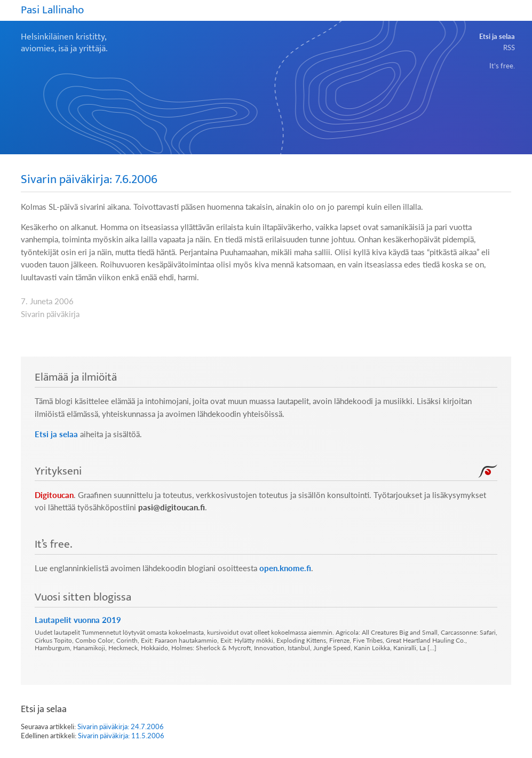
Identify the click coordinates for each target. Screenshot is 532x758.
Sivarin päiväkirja (50, 314)
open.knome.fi (285, 568)
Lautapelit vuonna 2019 (78, 620)
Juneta (41, 301)
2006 (64, 301)
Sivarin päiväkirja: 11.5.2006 (121, 736)
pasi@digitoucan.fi (172, 507)
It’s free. (502, 66)
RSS (509, 48)
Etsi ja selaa (497, 36)
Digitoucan (54, 495)
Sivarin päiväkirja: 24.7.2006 (121, 727)
